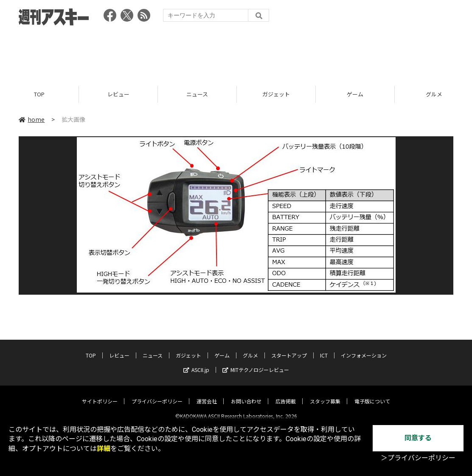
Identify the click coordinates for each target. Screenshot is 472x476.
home (32, 120)
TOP (39, 94)
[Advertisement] (236, 53)
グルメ (250, 348)
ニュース (197, 94)
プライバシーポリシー (157, 394)
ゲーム (355, 94)
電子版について (372, 394)
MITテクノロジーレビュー (256, 363)
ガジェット (276, 94)
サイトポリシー (100, 394)
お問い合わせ (246, 394)
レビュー (118, 94)
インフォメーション (364, 348)
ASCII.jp (196, 363)
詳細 (104, 449)
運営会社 (207, 394)
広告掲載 (286, 394)
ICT (324, 348)
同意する (418, 438)
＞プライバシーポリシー (418, 458)
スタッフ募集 (325, 394)
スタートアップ (289, 348)
